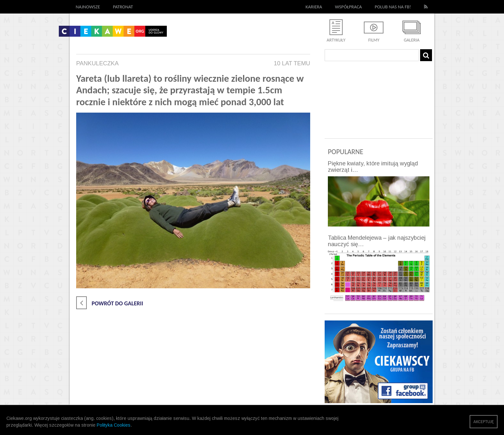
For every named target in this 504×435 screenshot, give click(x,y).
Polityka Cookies (114, 425)
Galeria (412, 40)
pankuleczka (97, 63)
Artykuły (336, 40)
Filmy (374, 40)
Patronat (123, 7)
